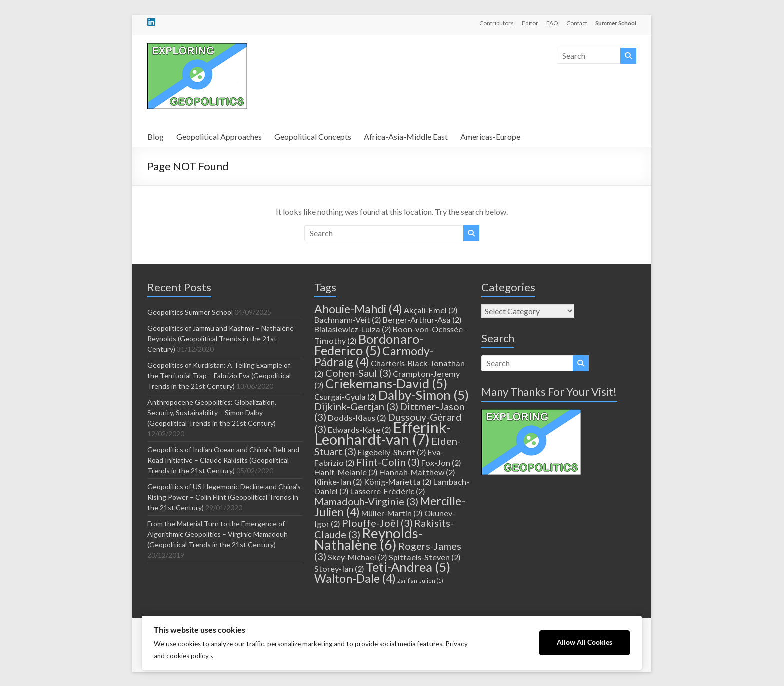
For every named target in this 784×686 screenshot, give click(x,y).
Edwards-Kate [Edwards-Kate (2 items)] (360, 430)
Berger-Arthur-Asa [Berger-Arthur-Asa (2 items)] (422, 319)
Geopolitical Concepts (313, 136)
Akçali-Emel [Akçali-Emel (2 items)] (431, 310)
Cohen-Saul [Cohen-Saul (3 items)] (358, 373)
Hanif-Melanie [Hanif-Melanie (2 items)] (346, 472)
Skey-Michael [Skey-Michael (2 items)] (358, 557)
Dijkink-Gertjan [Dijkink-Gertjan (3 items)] (356, 406)
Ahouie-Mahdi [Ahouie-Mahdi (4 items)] (358, 309)
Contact (577, 23)
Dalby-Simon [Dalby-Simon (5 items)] (424, 395)
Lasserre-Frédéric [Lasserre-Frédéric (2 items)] (388, 491)
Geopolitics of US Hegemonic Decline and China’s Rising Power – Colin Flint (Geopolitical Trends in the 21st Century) (224, 497)
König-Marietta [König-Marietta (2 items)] (398, 482)
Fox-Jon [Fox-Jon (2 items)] (441, 463)
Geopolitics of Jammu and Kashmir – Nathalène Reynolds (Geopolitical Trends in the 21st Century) (221, 338)
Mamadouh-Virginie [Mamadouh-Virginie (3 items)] (366, 501)
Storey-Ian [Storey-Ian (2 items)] (339, 569)
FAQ (552, 23)
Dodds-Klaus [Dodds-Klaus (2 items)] (357, 418)
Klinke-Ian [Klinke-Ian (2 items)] (338, 482)
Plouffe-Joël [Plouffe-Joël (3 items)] (377, 523)
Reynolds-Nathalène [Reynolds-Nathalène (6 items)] (369, 539)
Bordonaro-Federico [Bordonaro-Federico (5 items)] (369, 345)
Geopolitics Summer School (190, 312)
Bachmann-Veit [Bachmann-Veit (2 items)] (348, 319)
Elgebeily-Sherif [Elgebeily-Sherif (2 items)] (392, 452)
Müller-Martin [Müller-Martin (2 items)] (392, 513)
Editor (530, 23)
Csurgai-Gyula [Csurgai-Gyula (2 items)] (346, 397)
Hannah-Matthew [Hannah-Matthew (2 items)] (417, 472)
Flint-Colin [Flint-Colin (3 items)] (388, 462)
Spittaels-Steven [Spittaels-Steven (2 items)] (425, 557)
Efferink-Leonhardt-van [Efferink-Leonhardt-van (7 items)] (383, 433)
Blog (156, 136)
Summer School (616, 23)
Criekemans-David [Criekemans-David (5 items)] (386, 383)
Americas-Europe (490, 136)
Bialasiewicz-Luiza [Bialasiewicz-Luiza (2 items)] (353, 329)
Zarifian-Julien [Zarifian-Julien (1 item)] (420, 581)
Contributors (497, 23)
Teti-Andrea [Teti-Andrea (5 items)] (408, 567)
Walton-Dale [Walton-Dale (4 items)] (355, 578)
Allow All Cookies (585, 642)
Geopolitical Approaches (219, 136)
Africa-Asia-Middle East (406, 136)
